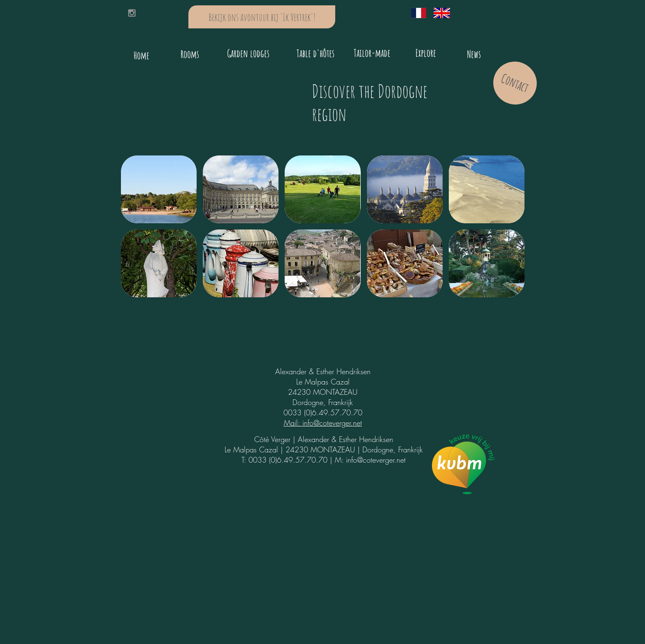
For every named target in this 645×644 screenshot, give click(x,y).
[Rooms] (190, 54)
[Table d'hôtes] (316, 53)
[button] (159, 189)
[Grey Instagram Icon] (132, 13)
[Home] (142, 55)
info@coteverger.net (376, 460)
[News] (474, 54)
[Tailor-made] (372, 53)
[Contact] (515, 83)
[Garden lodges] (248, 53)
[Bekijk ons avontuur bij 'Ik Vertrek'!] (262, 17)
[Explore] (426, 53)
